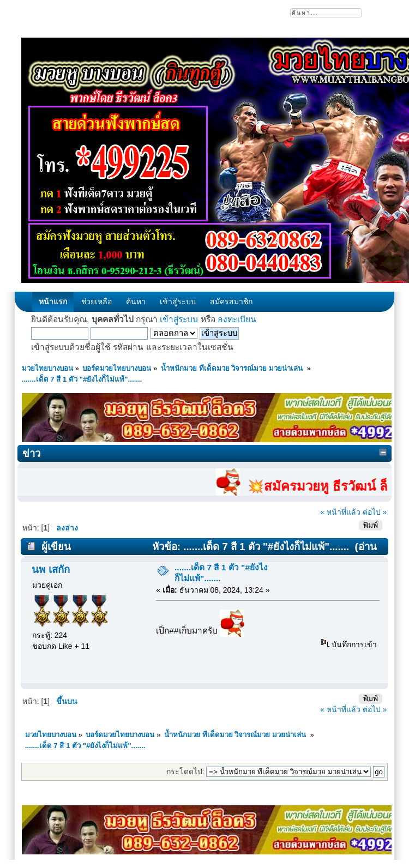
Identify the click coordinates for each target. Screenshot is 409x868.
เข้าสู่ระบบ (179, 319)
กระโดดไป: (185, 771)
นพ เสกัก (50, 569)
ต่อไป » (375, 512)
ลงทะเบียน (237, 319)
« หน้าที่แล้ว (340, 512)
